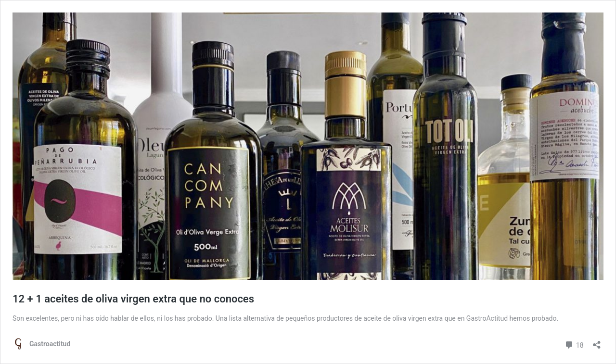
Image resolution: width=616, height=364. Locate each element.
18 (574, 344)
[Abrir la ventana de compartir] (597, 342)
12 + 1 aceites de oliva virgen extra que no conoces (133, 299)
